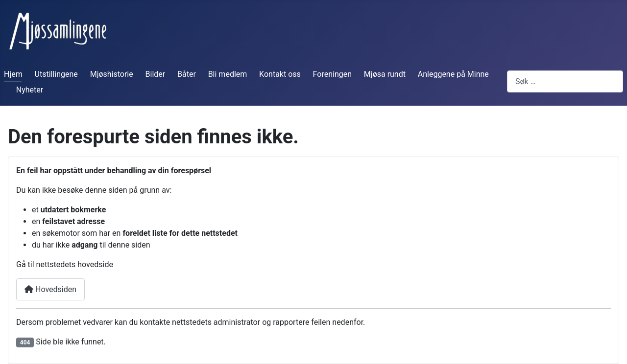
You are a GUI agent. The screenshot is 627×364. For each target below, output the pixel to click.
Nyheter (30, 90)
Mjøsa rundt (385, 74)
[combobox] (565, 81)
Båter (187, 74)
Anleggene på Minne (453, 74)
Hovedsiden (50, 289)
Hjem (13, 74)
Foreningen (332, 74)
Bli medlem (228, 74)
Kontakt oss (280, 74)
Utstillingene (56, 74)
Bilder (156, 74)
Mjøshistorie (112, 74)
